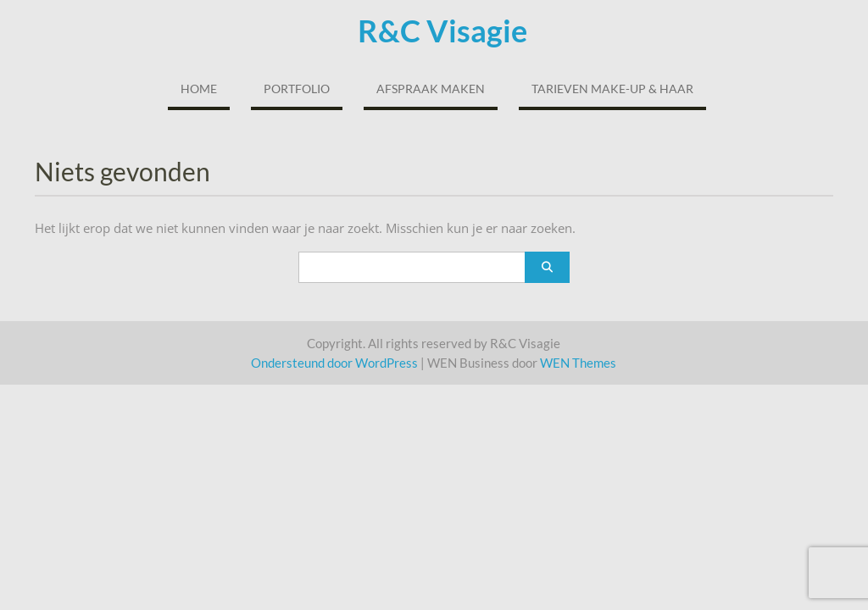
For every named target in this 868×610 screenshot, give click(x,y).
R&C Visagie (442, 30)
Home (199, 89)
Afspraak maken (431, 89)
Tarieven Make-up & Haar (612, 89)
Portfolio (297, 89)
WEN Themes (578, 363)
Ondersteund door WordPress (334, 363)
